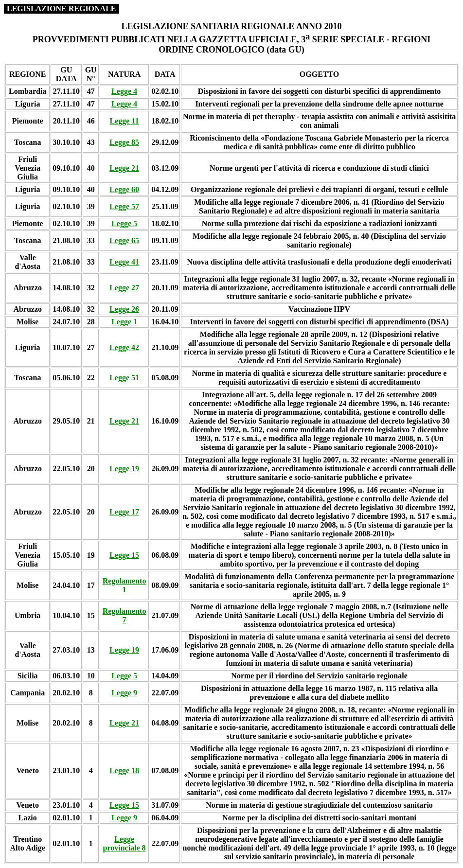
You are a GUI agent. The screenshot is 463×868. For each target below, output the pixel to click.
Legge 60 (124, 189)
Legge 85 (124, 142)
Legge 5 (124, 223)
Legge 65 (124, 240)
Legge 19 (124, 469)
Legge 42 (124, 347)
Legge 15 (124, 555)
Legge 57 (124, 206)
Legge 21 (124, 168)
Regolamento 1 (125, 585)
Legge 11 (125, 121)
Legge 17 (124, 512)
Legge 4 (124, 91)
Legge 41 (124, 262)
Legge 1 (124, 322)
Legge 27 (124, 288)
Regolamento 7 (125, 615)
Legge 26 (124, 309)
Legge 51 (124, 378)
